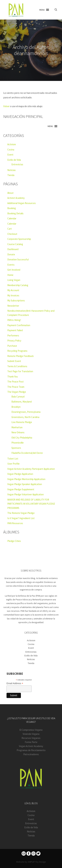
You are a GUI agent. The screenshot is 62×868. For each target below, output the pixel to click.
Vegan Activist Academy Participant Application (31, 469)
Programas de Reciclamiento (31, 750)
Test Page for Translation (20, 371)
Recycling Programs (17, 351)
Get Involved (14, 270)
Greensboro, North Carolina (25, 417)
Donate (11, 254)
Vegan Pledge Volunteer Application (26, 494)
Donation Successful (18, 259)
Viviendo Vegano (31, 734)
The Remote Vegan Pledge (21, 513)
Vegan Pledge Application (20, 474)
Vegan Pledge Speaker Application (25, 484)
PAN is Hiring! (14, 320)
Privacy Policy (14, 341)
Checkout (12, 234)
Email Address (15, 683)
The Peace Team (16, 387)
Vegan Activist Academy (31, 746)
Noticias (12, 170)
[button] (42, 10)
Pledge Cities (14, 541)
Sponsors (16, 448)
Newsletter (13, 306)
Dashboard (13, 249)
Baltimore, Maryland (22, 402)
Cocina (11, 150)
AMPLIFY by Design (37, 862)
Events (11, 265)
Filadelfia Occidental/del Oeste (27, 453)
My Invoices (13, 295)
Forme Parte (31, 742)
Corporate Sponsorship (19, 239)
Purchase (12, 346)
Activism (12, 144)
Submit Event (14, 361)
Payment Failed (15, 330)
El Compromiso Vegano (31, 730)
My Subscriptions (16, 300)
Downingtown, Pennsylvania (26, 412)
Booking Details (15, 213)
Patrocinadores (31, 754)
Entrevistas (17, 164)
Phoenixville (18, 443)
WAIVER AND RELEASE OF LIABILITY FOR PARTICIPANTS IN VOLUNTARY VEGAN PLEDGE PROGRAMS (31, 504)
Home (10, 275)
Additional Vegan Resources (22, 203)
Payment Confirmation (19, 325)
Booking (12, 208)
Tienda (11, 175)
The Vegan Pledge (17, 392)
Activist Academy (16, 198)
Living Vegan (14, 280)
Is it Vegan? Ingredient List (21, 518)
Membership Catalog (18, 285)
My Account (13, 290)
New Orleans (18, 432)
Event (10, 155)
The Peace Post (15, 382)
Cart (10, 229)
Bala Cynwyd (18, 397)
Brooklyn (16, 407)
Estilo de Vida (14, 160)
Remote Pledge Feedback (20, 356)
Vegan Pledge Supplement (21, 489)
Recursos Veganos (31, 738)
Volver (6, 106)
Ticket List (13, 459)
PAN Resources (15, 523)
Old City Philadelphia (22, 438)
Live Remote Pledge (22, 422)
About (10, 193)
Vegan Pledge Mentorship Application (26, 479)
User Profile (13, 464)
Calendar (12, 218)
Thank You (13, 377)
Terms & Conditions (17, 366)
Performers (13, 335)
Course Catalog (15, 244)
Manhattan (17, 427)
